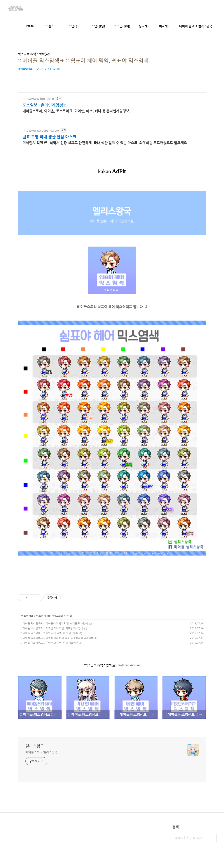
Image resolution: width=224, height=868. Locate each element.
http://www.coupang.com (41, 131)
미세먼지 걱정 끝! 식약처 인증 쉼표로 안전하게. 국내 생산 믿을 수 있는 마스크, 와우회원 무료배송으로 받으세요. (105, 143)
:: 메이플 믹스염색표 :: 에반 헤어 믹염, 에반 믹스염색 (49, 633)
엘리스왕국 (35, 746)
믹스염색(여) (122, 26)
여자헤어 (165, 26)
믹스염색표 (73, 26)
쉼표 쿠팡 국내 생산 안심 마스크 (49, 137)
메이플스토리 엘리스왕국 (41, 752)
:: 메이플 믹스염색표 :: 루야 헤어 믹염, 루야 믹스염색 (49, 643)
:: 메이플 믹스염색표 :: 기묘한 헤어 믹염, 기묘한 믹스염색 (52, 628)
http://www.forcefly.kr (38, 99)
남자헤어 (145, 26)
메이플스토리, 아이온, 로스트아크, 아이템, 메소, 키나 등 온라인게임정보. (76, 111)
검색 (212, 838)
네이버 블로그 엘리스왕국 (196, 26)
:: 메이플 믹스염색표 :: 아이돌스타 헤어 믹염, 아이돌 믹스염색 (54, 624)
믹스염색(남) (97, 26)
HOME (29, 26)
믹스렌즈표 (50, 26)
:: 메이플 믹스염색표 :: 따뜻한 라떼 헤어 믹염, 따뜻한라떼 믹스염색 (57, 638)
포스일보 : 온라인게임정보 (45, 105)
